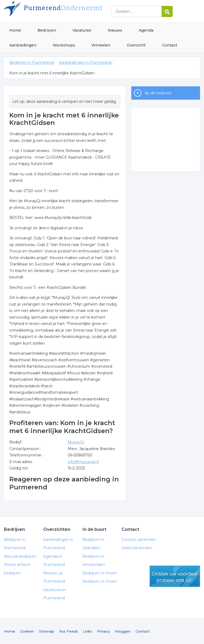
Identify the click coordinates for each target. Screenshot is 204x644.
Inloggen (123, 631)
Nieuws (115, 30)
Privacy (103, 631)
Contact (170, 45)
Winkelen (101, 45)
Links (88, 631)
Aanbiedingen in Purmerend (85, 62)
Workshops (64, 45)
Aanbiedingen (23, 45)
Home (15, 30)
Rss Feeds (69, 631)
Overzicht (136, 45)
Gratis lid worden (137, 548)
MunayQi (76, 442)
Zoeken (27, 631)
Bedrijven (47, 30)
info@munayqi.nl (83, 462)
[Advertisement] (166, 139)
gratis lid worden (175, 576)
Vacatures (82, 30)
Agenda (146, 30)
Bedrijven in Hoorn (100, 573)
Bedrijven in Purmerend (70, 11)
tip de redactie (158, 93)
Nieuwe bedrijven (20, 556)
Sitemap (47, 631)
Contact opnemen (139, 540)
